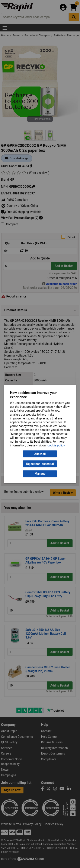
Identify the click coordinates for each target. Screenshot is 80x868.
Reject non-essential (40, 464)
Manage (40, 474)
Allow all (40, 454)
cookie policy (56, 446)
